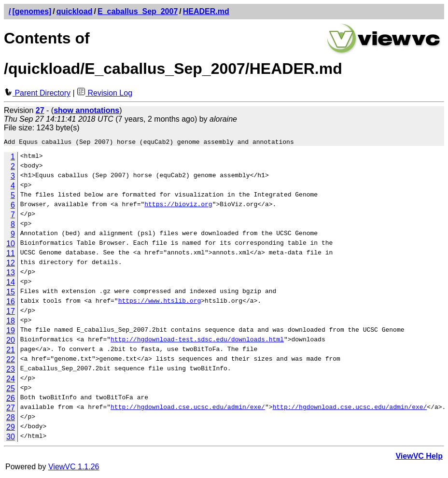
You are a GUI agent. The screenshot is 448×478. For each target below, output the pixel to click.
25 (11, 390)
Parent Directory (37, 93)
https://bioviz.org (178, 207)
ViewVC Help (419, 457)
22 (11, 361)
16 (11, 303)
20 (11, 342)
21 (11, 351)
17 (11, 313)
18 (11, 322)
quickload (75, 11)
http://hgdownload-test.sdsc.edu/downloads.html (197, 342)
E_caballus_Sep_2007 (138, 11)
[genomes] (32, 11)
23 (11, 371)
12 (11, 264)
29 (11, 429)
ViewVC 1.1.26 (74, 468)
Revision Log (105, 93)
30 (11, 438)
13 (11, 274)
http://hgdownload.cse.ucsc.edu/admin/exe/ (188, 409)
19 (11, 332)
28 (11, 419)
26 (11, 400)
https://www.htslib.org (160, 303)
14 (11, 284)
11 (11, 255)
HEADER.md (206, 11)
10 (11, 245)
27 (11, 409)
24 (11, 380)
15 (11, 293)
